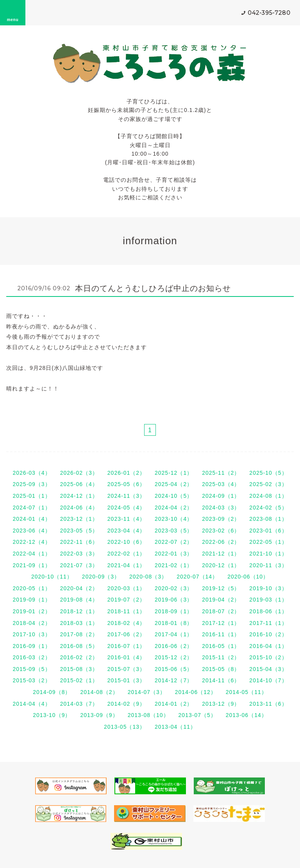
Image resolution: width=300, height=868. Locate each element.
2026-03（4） (31, 473)
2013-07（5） (197, 715)
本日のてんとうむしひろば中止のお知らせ (153, 288)
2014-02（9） (126, 704)
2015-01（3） (126, 680)
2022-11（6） (79, 542)
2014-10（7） (268, 680)
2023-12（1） (79, 519)
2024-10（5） (174, 496)
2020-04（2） (79, 588)
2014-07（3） (147, 692)
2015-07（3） (126, 669)
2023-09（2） (221, 519)
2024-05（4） (126, 508)
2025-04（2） (174, 484)
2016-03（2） (31, 657)
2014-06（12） (196, 692)
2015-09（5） (31, 669)
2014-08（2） (99, 692)
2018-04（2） (31, 623)
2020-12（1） (221, 565)
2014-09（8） (52, 692)
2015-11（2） (221, 657)
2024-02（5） (268, 508)
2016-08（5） (79, 646)
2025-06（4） (79, 484)
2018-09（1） (174, 611)
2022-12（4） (31, 542)
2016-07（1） (126, 646)
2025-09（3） (31, 484)
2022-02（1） (126, 554)
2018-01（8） (174, 623)
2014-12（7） (174, 680)
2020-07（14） (197, 577)
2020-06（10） (248, 577)
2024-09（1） (221, 496)
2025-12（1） (174, 473)
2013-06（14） (246, 715)
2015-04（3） (268, 669)
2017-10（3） (31, 634)
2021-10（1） (268, 554)
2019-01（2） (31, 611)
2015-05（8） (221, 669)
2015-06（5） (174, 669)
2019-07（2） (126, 600)
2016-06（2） (174, 646)
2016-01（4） (126, 657)
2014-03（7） (79, 704)
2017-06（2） (126, 634)
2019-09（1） (31, 600)
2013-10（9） (52, 715)
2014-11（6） (221, 680)
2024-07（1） (31, 508)
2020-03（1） (126, 588)
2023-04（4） (126, 531)
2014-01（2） (174, 704)
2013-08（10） (148, 715)
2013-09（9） (99, 715)
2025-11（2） (221, 473)
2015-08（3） (79, 669)
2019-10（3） (268, 588)
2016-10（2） (268, 634)
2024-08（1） (268, 496)
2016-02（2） (79, 657)
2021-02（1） (174, 565)
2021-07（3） (79, 565)
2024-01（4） (31, 519)
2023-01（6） (268, 531)
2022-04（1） (31, 554)
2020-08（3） (148, 577)
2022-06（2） (221, 542)
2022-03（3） (79, 554)
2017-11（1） (268, 623)
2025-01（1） (31, 496)
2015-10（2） (268, 657)
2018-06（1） (268, 611)
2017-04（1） (174, 634)
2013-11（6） (268, 704)
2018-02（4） (126, 623)
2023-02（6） (221, 531)
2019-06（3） (174, 600)
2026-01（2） (126, 473)
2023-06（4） (31, 531)
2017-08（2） (79, 634)
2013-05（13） (125, 727)
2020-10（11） (52, 577)
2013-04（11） (175, 727)
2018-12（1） (79, 611)
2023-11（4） (126, 519)
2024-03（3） (221, 508)
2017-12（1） (221, 623)
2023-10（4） (174, 519)
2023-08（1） (268, 519)
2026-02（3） (79, 473)
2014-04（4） (31, 704)
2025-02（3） (268, 484)
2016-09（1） (31, 646)
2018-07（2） (221, 611)
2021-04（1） (126, 565)
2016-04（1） (268, 646)
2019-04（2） (221, 600)
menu (13, 12)
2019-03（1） (268, 600)
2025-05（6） (126, 484)
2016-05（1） (221, 646)
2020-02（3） (174, 588)
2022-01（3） (174, 554)
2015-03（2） (31, 680)
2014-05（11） (246, 692)
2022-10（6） (126, 542)
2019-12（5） (221, 588)
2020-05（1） (31, 588)
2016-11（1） (221, 634)
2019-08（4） (79, 600)
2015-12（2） (174, 657)
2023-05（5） (79, 531)
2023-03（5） (174, 531)
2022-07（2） (174, 542)
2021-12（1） (221, 554)
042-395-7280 (269, 13)
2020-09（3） (101, 577)
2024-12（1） (79, 496)
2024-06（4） (79, 508)
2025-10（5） (268, 473)
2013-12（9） (221, 704)
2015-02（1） (79, 680)
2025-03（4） (221, 484)
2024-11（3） (126, 496)
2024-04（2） (174, 508)
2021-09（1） (31, 565)
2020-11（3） (268, 565)
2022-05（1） (268, 542)
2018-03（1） (79, 623)
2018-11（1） (126, 611)
